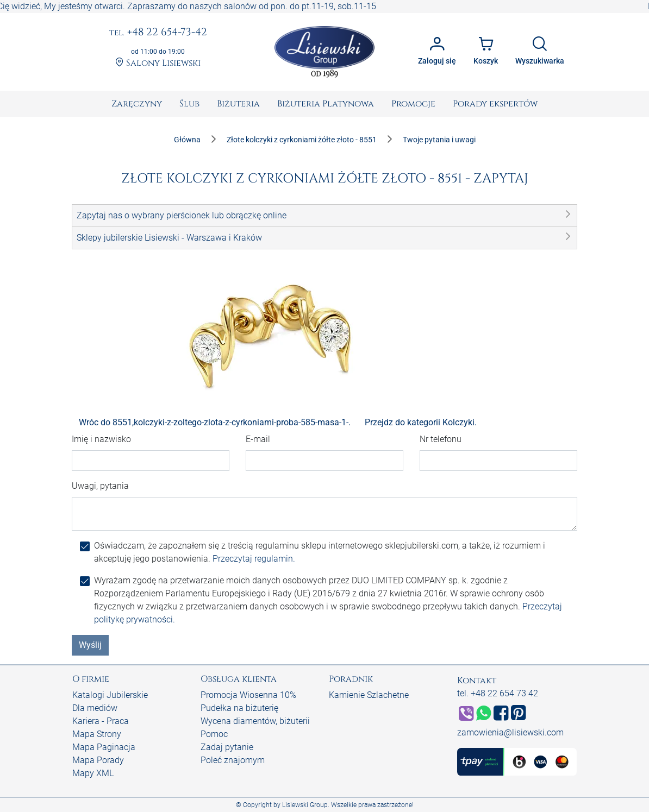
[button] (324, 216)
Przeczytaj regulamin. (254, 559)
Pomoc (214, 734)
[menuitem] (137, 104)
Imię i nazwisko (101, 439)
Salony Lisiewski (158, 63)
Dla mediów (95, 708)
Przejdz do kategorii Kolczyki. (421, 422)
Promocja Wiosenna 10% (248, 695)
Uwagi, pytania (100, 486)
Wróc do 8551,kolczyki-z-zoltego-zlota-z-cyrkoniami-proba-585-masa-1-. (215, 422)
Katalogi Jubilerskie (110, 695)
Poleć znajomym (233, 760)
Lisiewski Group (305, 805)
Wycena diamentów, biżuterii (255, 721)
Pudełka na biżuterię (239, 708)
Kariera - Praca (101, 721)
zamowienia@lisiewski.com (510, 732)
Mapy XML (93, 773)
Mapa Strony (97, 734)
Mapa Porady (98, 760)
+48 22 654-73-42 (158, 33)
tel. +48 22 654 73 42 (498, 693)
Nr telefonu (441, 439)
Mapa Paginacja (104, 747)
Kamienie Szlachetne (369, 695)
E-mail (258, 439)
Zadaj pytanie (227, 747)
